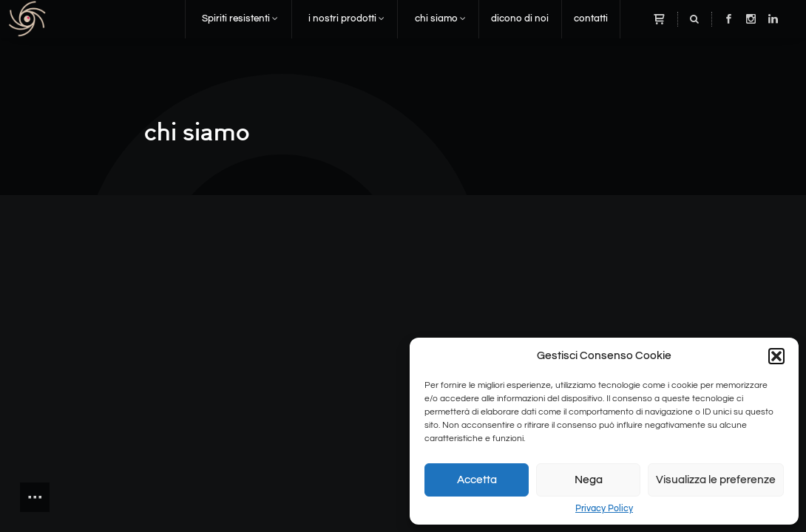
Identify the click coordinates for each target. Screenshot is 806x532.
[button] (776, 356)
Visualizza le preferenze (716, 480)
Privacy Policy (604, 508)
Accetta (477, 480)
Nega (589, 480)
